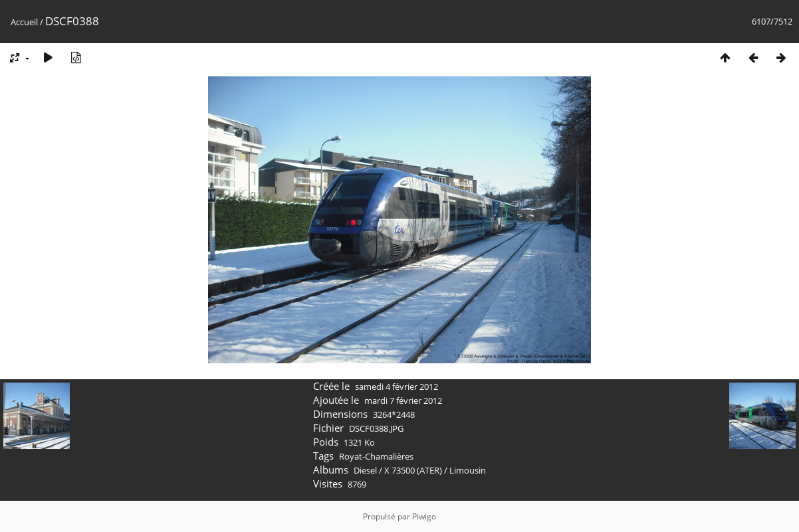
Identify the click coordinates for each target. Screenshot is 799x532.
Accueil (24, 22)
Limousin (468, 470)
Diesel (365, 470)
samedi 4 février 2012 (397, 387)
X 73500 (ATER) (413, 470)
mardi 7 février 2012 (403, 400)
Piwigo (424, 516)
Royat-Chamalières (376, 456)
